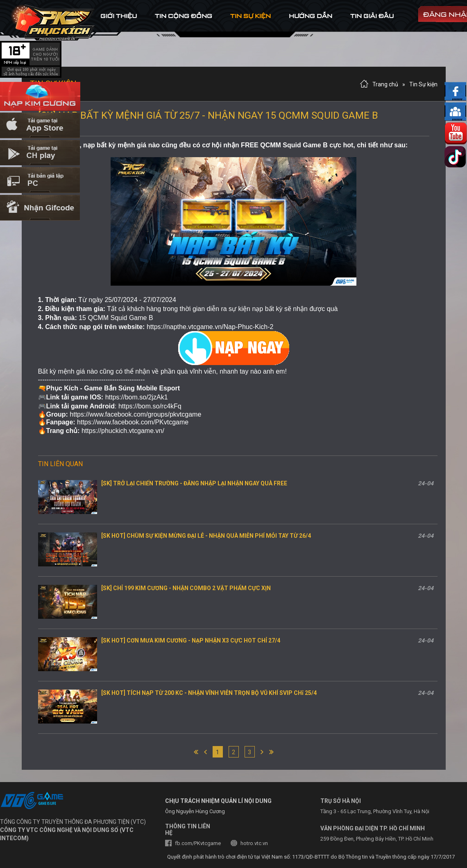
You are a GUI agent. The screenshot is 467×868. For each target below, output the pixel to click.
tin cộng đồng (184, 16)
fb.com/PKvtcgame (198, 843)
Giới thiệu (119, 16)
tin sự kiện (251, 16)
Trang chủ (385, 84)
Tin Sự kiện (423, 84)
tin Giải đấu (372, 16)
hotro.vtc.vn (254, 843)
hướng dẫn (311, 16)
